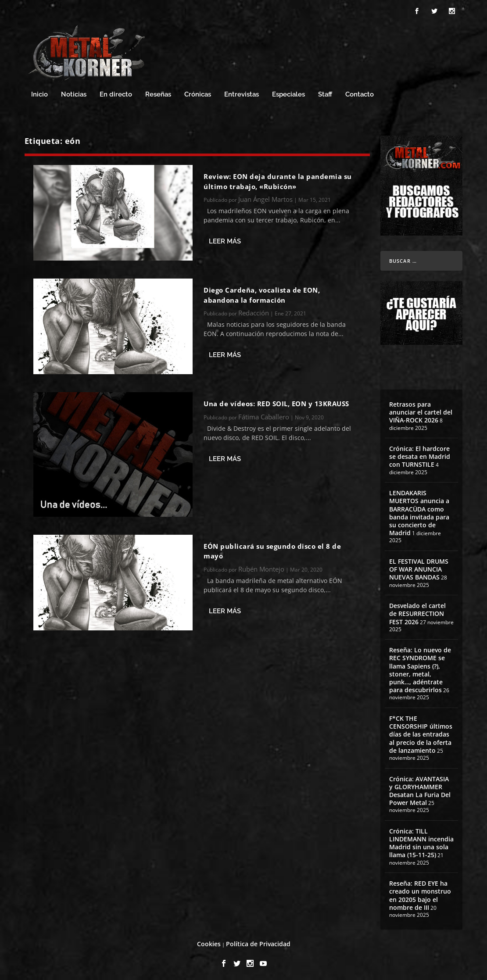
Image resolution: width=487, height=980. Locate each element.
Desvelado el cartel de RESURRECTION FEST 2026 (417, 611)
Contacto (360, 92)
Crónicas (198, 92)
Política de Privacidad (258, 941)
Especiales (288, 92)
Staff (325, 92)
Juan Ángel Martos (265, 197)
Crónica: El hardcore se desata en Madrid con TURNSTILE (420, 454)
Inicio (39, 92)
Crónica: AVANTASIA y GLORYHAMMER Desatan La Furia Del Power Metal (420, 788)
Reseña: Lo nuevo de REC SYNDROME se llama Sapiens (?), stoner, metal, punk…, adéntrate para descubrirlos (420, 668)
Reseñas (158, 92)
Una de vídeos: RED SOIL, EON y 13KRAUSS (276, 401)
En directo (116, 92)
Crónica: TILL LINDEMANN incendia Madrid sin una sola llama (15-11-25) (421, 841)
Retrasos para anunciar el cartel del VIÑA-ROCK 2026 (421, 410)
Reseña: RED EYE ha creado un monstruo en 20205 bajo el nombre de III (420, 893)
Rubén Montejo (261, 566)
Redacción (254, 310)
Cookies (209, 941)
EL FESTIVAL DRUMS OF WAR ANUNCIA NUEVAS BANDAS (419, 567)
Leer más (225, 239)
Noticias (74, 92)
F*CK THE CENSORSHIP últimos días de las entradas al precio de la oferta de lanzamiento (421, 732)
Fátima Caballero (264, 414)
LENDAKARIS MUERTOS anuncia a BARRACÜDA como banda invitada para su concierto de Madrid (419, 511)
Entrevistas (242, 92)
